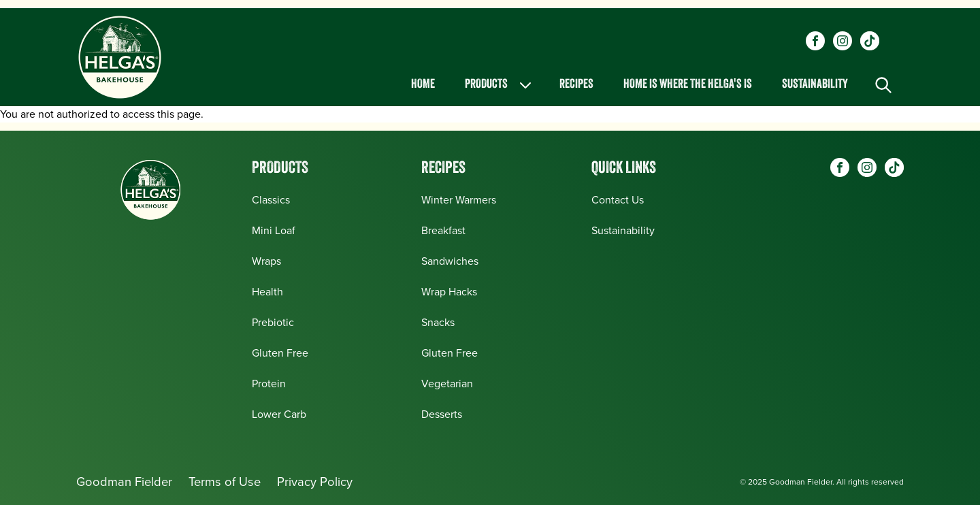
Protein (269, 384)
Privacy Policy (315, 482)
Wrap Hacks (449, 292)
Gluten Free (280, 353)
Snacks (438, 322)
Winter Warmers (459, 200)
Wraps (266, 261)
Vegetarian (447, 384)
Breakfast (443, 230)
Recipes (576, 85)
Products (499, 85)
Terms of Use (225, 482)
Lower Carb (279, 414)
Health (267, 292)
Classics (271, 200)
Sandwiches (450, 261)
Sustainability (815, 85)
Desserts (442, 414)
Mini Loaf (274, 230)
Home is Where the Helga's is (688, 85)
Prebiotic (273, 322)
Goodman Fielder (124, 482)
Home (423, 85)
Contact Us (618, 200)
